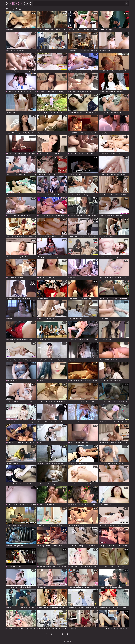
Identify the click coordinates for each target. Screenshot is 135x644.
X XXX (19, 3)
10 (89, 634)
